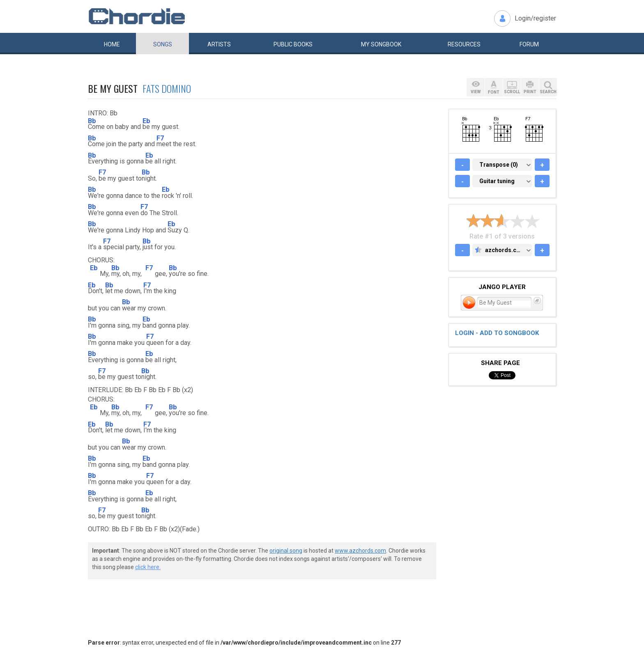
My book (381, 44)
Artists (219, 44)
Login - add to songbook (497, 333)
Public (293, 44)
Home (112, 44)
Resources (464, 44)
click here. (148, 567)
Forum (529, 44)
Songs (163, 44)
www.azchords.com (360, 551)
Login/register (535, 18)
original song (286, 551)
